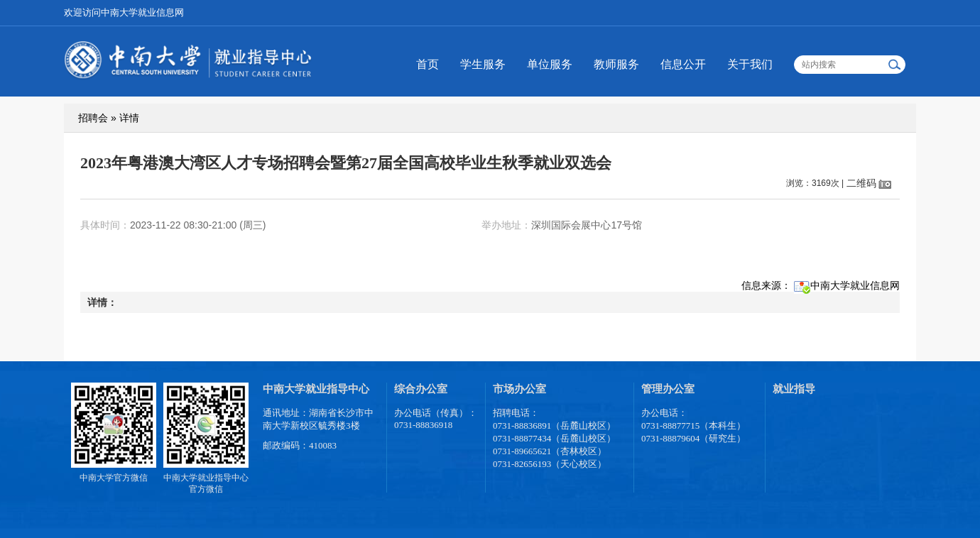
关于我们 (750, 64)
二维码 (861, 183)
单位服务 (550, 64)
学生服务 (483, 64)
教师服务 (616, 64)
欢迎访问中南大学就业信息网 (124, 12)
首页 (428, 64)
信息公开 (683, 64)
